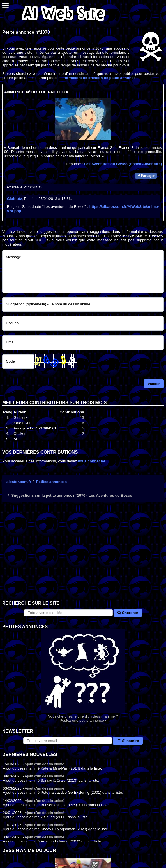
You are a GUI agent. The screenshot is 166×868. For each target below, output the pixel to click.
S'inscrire (128, 741)
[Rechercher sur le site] (68, 613)
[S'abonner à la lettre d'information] (68, 741)
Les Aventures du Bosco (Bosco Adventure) (123, 164)
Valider (154, 384)
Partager (146, 176)
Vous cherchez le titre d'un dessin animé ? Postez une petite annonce (83, 676)
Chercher (128, 613)
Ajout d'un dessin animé (44, 764)
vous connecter (92, 461)
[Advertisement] (83, 556)
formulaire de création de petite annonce (100, 78)
